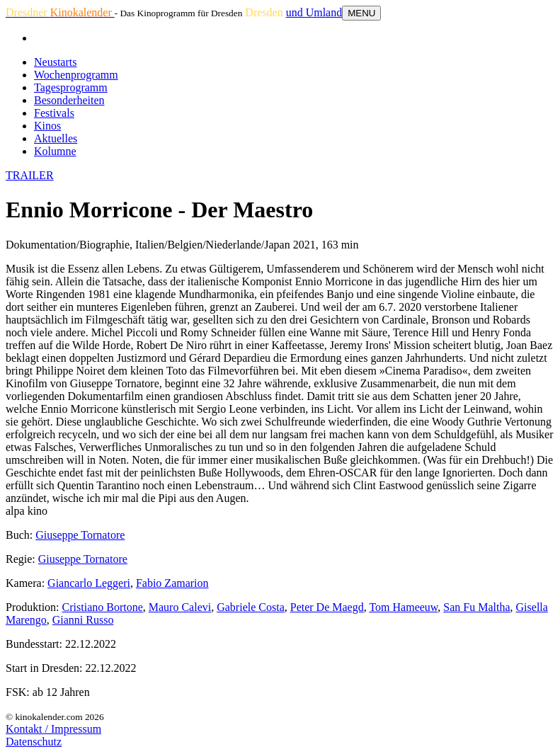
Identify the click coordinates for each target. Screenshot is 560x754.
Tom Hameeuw (403, 607)
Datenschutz (34, 742)
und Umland (314, 12)
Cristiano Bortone (103, 607)
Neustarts (55, 62)
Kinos (47, 126)
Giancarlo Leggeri (89, 583)
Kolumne (55, 151)
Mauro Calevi (180, 607)
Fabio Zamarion (172, 583)
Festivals (54, 113)
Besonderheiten (69, 100)
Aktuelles (56, 138)
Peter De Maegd (327, 607)
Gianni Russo (83, 620)
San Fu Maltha (476, 607)
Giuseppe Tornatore (80, 535)
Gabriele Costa (251, 607)
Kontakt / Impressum (53, 729)
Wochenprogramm (76, 75)
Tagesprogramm (71, 87)
